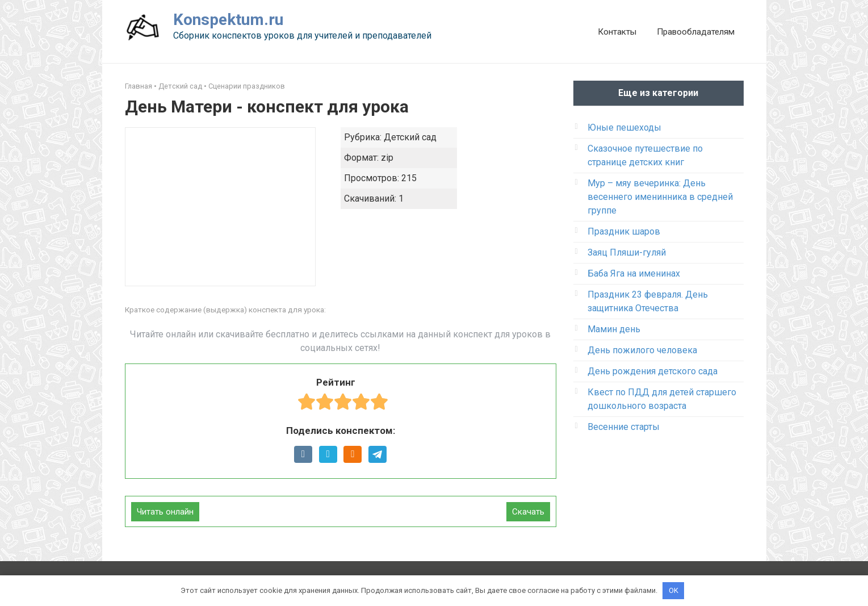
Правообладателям (696, 32)
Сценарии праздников (247, 86)
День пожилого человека (642, 350)
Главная (139, 86)
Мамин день (614, 329)
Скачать (528, 512)
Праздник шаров (624, 231)
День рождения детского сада (653, 371)
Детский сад (180, 86)
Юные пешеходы (624, 128)
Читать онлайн (165, 512)
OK (674, 590)
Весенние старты (624, 427)
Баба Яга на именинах (634, 273)
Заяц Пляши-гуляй (627, 252)
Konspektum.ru (228, 20)
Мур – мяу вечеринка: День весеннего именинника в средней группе (660, 197)
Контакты (617, 32)
